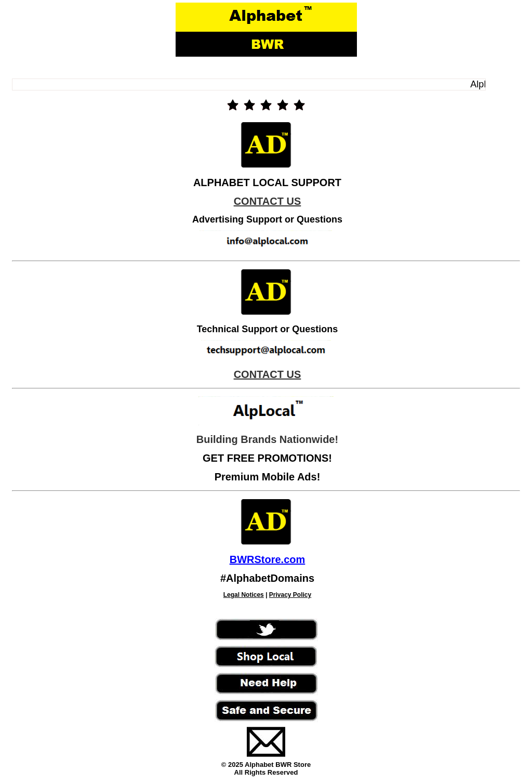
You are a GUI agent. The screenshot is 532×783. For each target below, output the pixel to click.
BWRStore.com (268, 559)
